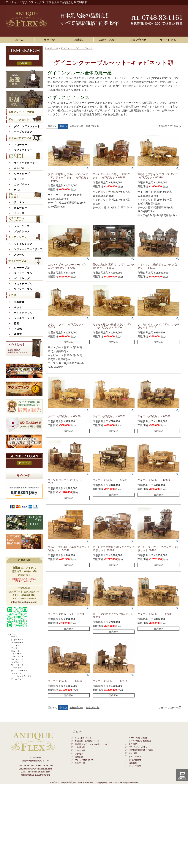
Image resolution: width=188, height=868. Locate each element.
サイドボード (22, 179)
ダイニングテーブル (20, 138)
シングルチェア (23, 244)
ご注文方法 (80, 750)
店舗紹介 (79, 757)
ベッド (18, 307)
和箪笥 (18, 334)
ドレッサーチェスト (15, 196)
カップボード (22, 185)
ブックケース (22, 232)
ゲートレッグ (22, 278)
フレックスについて (84, 760)
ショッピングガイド (84, 738)
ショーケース (22, 226)
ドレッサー (20, 213)
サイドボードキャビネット (16, 156)
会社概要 (133, 744)
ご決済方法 (80, 747)
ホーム (20, 40)
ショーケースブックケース (16, 219)
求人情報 (133, 753)
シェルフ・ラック (24, 318)
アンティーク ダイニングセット (76, 48)
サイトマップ (135, 756)
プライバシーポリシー (139, 747)
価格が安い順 (76, 126)
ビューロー (20, 208)
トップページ (51, 48)
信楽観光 (133, 763)
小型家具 (19, 302)
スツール (19, 255)
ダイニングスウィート (27, 127)
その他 (12, 295)
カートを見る (168, 40)
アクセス (79, 754)
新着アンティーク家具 (21, 112)
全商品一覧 (80, 763)
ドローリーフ (22, 145)
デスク (18, 190)
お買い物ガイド (109, 40)
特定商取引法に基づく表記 (141, 750)
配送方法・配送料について (87, 741)
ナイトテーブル (23, 313)
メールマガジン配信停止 (140, 741)
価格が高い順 (93, 126)
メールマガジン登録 (138, 738)
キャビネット (22, 168)
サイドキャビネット (26, 163)
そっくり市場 (135, 766)
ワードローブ (22, 174)
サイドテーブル (18, 261)
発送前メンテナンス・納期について (91, 744)
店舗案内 (79, 40)
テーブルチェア (23, 132)
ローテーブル (22, 268)
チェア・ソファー (19, 237)
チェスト (19, 202)
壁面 (17, 324)
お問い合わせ (138, 40)
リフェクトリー (23, 150)
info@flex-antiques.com (24, 602)
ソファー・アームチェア (28, 249)
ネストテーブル (23, 284)
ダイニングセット (19, 120)
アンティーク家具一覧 (50, 40)
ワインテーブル (23, 289)
